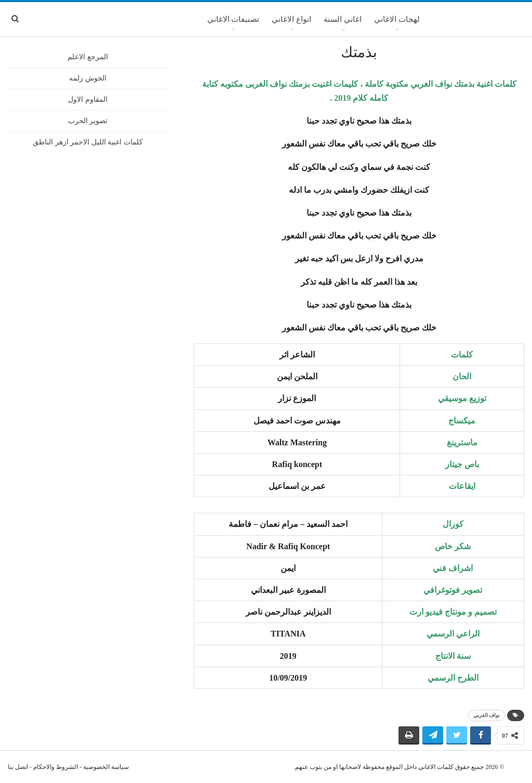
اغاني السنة (343, 19)
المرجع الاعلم (88, 57)
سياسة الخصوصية (106, 767)
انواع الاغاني (291, 19)
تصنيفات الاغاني (234, 19)
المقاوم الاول (88, 99)
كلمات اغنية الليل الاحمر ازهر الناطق (88, 142)
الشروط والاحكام (56, 767)
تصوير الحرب (88, 121)
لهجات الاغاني (397, 19)
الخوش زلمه (88, 78)
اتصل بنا (18, 767)
